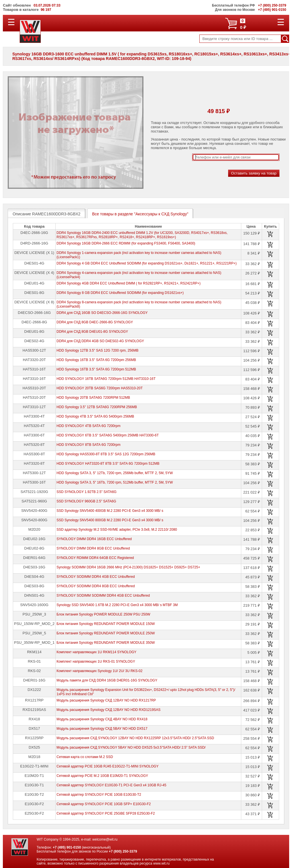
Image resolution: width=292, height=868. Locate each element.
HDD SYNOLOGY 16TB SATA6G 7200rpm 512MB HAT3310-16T (106, 379)
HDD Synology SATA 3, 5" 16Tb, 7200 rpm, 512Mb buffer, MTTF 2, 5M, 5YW (115, 482)
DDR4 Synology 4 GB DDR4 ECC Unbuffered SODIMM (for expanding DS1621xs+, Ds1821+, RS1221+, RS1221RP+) (146, 263)
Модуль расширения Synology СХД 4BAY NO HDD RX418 (102, 719)
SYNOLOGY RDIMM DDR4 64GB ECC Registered (95, 558)
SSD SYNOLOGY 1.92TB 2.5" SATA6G (86, 492)
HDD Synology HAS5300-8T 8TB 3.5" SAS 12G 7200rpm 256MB (106, 454)
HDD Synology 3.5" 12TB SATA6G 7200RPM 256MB (97, 407)
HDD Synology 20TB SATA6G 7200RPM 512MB (93, 398)
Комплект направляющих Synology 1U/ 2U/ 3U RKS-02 (99, 671)
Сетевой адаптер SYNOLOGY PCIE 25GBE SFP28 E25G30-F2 (106, 813)
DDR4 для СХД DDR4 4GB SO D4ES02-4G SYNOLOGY (100, 341)
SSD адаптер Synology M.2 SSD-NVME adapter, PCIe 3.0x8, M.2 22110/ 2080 (117, 530)
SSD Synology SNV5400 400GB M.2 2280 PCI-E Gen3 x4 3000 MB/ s (110, 511)
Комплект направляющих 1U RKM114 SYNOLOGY (96, 652)
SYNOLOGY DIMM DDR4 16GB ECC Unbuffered (94, 539)
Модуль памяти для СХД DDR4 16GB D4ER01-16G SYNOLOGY (107, 680)
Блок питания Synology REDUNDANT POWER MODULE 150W (106, 624)
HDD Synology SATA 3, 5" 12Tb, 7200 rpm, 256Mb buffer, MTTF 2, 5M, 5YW (115, 473)
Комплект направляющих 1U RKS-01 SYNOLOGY (96, 661)
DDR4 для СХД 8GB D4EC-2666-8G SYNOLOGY (95, 322)
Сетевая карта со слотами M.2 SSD (85, 757)
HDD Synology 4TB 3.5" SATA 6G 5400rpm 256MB (95, 416)
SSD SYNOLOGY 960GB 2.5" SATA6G (86, 501)
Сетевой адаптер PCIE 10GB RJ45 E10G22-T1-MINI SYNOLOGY (108, 766)
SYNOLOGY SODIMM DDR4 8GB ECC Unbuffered (96, 586)
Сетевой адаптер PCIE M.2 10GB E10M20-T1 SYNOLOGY (102, 776)
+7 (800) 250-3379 (123, 851)
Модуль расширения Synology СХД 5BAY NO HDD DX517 (102, 729)
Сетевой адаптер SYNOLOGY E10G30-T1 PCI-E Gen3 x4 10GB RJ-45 (111, 785)
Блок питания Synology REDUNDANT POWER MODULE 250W (106, 633)
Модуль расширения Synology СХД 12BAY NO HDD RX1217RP (106, 700)
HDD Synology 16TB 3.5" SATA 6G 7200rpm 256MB (96, 360)
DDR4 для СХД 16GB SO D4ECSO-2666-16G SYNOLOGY (102, 313)
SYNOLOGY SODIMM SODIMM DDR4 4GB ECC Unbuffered (103, 596)
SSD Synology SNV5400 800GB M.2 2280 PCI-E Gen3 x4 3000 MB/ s (110, 520)
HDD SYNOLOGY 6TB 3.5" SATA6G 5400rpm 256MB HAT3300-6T (108, 435)
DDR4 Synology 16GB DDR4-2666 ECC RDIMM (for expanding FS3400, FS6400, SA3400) (126, 243)
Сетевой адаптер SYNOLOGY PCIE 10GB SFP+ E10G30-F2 (104, 804)
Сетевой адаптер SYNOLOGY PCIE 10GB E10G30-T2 (99, 795)
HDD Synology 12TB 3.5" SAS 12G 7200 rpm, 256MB (97, 350)
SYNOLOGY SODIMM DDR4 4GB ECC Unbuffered (96, 577)
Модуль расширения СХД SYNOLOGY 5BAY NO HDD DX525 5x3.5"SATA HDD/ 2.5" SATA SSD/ (131, 747)
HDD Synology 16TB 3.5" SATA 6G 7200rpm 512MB (96, 369)
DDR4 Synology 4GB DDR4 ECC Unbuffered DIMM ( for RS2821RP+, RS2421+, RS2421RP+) (128, 283)
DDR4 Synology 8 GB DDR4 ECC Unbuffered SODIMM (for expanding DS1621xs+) (120, 293)
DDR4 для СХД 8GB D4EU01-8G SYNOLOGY (92, 332)
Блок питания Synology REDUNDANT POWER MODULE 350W (106, 643)
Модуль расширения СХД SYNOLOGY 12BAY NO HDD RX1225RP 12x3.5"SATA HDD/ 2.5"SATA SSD (135, 738)
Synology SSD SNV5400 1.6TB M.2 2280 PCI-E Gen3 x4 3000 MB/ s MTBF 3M (117, 605)
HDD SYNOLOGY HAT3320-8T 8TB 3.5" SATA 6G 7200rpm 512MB (108, 464)
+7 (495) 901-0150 (67, 847)
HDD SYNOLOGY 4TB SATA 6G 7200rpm (88, 426)
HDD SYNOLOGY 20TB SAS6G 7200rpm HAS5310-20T (100, 388)
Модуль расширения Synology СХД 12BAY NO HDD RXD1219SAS (109, 710)
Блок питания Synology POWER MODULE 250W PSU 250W (103, 614)
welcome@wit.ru (105, 839)
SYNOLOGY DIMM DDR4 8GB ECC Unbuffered (93, 548)
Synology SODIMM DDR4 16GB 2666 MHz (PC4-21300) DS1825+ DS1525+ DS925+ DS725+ (128, 567)
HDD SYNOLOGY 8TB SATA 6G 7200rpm (88, 445)
